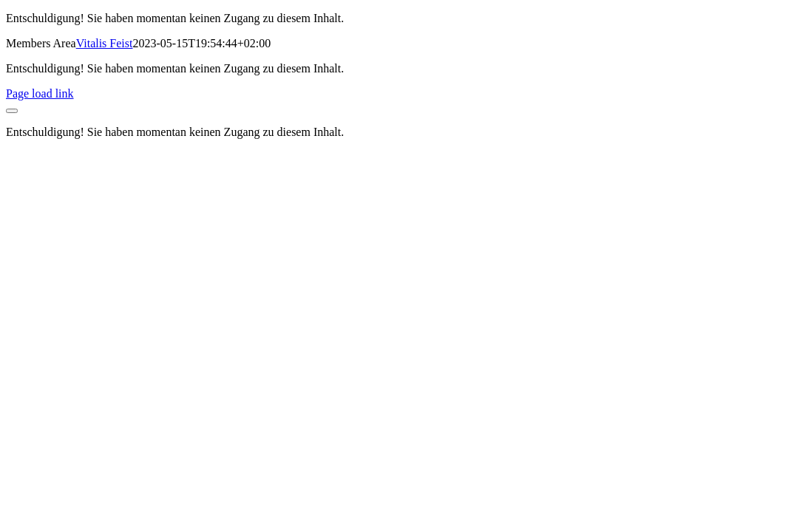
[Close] (12, 111)
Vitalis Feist (105, 43)
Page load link (40, 93)
